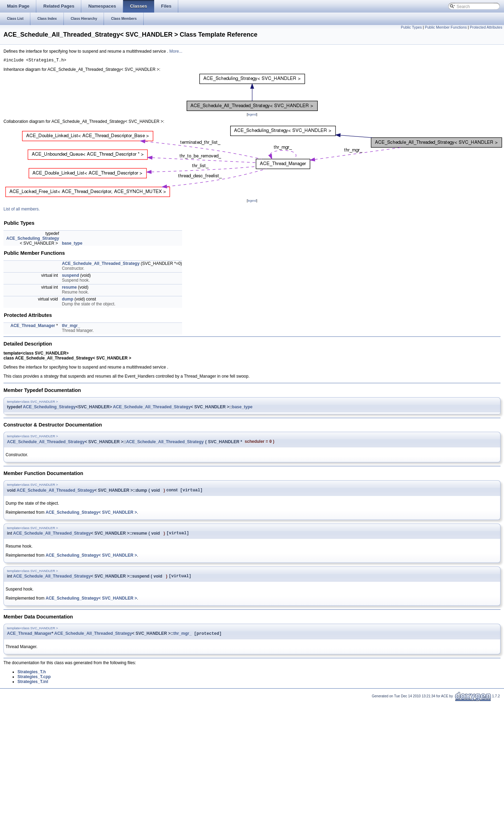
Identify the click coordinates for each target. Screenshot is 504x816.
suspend (70, 276)
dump (67, 300)
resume (69, 288)
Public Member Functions (446, 27)
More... (176, 51)
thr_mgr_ (71, 327)
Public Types (411, 27)
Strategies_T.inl (33, 687)
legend (252, 116)
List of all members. (22, 210)
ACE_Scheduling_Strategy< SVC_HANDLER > (91, 515)
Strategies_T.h (32, 677)
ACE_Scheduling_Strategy (33, 239)
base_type (72, 244)
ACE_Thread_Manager (33, 327)
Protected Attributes (486, 27)
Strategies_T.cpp (34, 682)
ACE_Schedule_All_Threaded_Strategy (101, 265)
